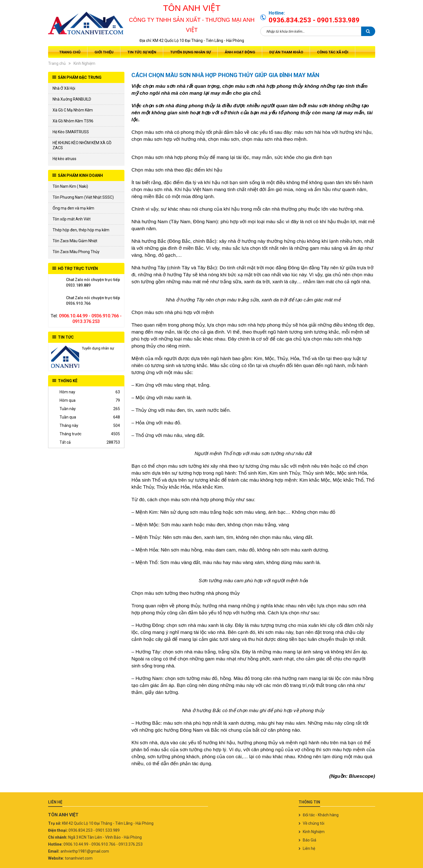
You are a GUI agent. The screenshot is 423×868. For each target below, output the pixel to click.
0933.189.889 (58, 282)
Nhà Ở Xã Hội (64, 88)
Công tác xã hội (333, 52)
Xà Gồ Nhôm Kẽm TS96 (73, 121)
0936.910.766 (58, 301)
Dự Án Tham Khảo (286, 52)
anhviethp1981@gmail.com (85, 851)
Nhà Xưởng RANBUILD (72, 99)
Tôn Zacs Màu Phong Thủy (76, 252)
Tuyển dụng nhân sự (191, 52)
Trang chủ (70, 52)
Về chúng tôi (314, 823)
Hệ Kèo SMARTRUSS (71, 132)
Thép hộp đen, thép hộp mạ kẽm (81, 230)
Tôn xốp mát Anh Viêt (72, 219)
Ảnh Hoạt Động (240, 52)
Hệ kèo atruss (64, 159)
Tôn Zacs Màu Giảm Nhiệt (75, 241)
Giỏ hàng (369, 52)
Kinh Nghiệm (84, 63)
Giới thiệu (104, 52)
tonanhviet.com (79, 858)
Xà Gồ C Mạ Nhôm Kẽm (73, 110)
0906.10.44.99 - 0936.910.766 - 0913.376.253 (90, 319)
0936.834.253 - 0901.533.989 (314, 20)
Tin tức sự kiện (142, 52)
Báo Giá (309, 840)
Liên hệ (309, 848)
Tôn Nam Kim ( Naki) (70, 186)
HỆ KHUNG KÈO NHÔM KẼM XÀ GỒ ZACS (82, 145)
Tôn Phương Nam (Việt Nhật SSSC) (83, 197)
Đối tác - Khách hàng (321, 815)
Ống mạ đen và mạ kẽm (73, 208)
